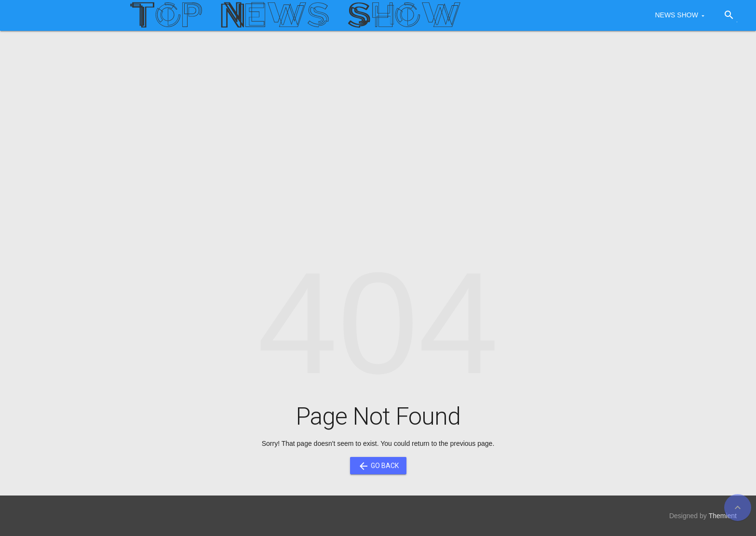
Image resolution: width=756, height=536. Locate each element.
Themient (723, 516)
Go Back (378, 466)
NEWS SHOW (676, 15)
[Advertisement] (378, 113)
